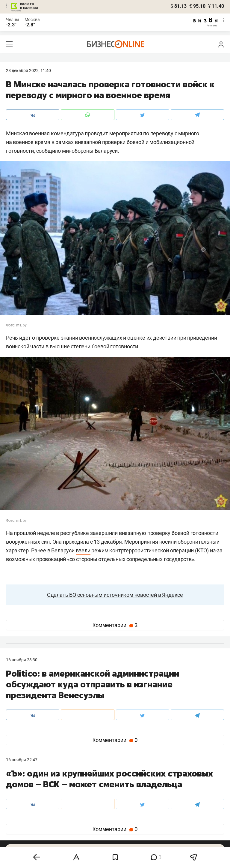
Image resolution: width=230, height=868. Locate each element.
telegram (20, 828)
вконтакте (22, 818)
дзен (124, 828)
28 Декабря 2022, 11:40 (28, 71)
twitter (126, 818)
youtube (19, 837)
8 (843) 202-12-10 (23, 790)
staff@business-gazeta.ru (175, 790)
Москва (32, 20)
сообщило (49, 151)
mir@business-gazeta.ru (102, 797)
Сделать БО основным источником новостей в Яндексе (115, 595)
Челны (13, 20)
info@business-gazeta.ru (29, 797)
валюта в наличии (29, 6)
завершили (104, 533)
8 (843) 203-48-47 (96, 790)
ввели (83, 550)
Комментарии (115, 625)
